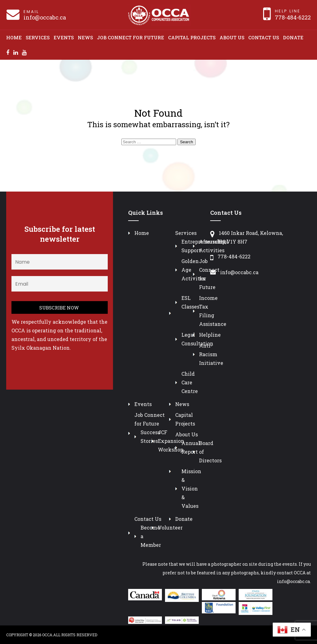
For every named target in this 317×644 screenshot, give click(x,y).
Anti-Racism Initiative (211, 354)
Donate (293, 37)
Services (38, 37)
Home (14, 37)
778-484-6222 (293, 17)
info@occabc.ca (45, 17)
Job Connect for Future (130, 37)
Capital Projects (192, 37)
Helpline (210, 335)
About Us (232, 37)
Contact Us (264, 37)
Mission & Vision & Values (191, 488)
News (85, 37)
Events (64, 37)
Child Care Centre (190, 382)
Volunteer (170, 527)
